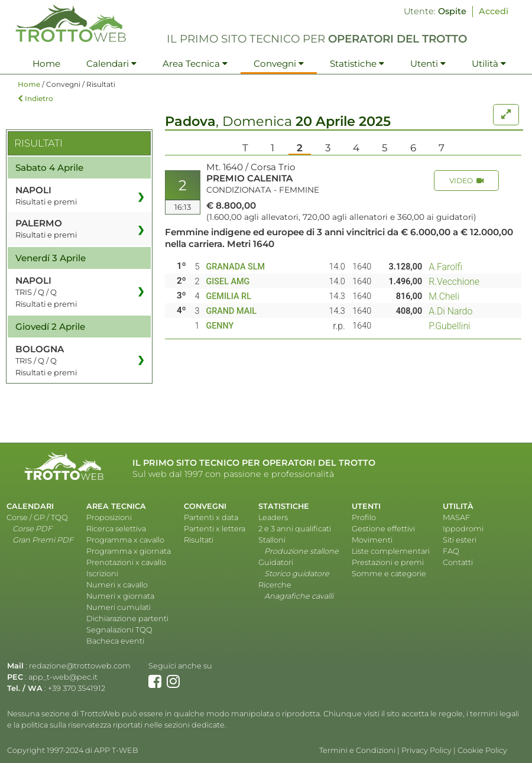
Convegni (279, 64)
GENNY (220, 326)
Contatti (458, 562)
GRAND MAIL (231, 311)
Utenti (428, 64)
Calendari (111, 64)
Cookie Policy (482, 750)
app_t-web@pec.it (63, 677)
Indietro (35, 98)
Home (46, 64)
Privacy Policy (426, 750)
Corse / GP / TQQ (37, 517)
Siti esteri (460, 540)
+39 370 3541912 (77, 688)
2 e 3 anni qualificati (295, 529)
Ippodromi (463, 529)
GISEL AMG (228, 282)
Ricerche (275, 585)
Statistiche (357, 64)
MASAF (456, 517)
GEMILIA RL (228, 296)
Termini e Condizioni (357, 750)
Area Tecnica (195, 64)
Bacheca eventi (115, 641)
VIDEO (466, 181)
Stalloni (272, 540)
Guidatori (276, 562)
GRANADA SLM (235, 267)
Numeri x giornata (120, 596)
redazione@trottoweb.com (80, 666)
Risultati (199, 540)
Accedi (494, 11)
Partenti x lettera (215, 529)
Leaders (273, 517)
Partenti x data (211, 517)
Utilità (489, 64)
